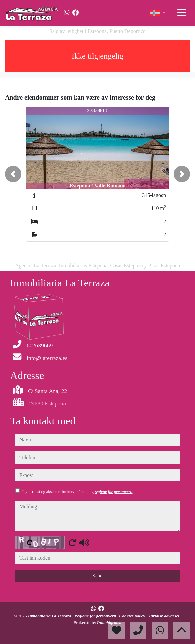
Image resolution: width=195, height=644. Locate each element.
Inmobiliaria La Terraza (50, 616)
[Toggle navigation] (182, 13)
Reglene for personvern (96, 616)
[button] (13, 174)
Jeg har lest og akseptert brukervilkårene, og (77, 492)
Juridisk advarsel (164, 616)
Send (97, 576)
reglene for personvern (114, 492)
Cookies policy (133, 616)
